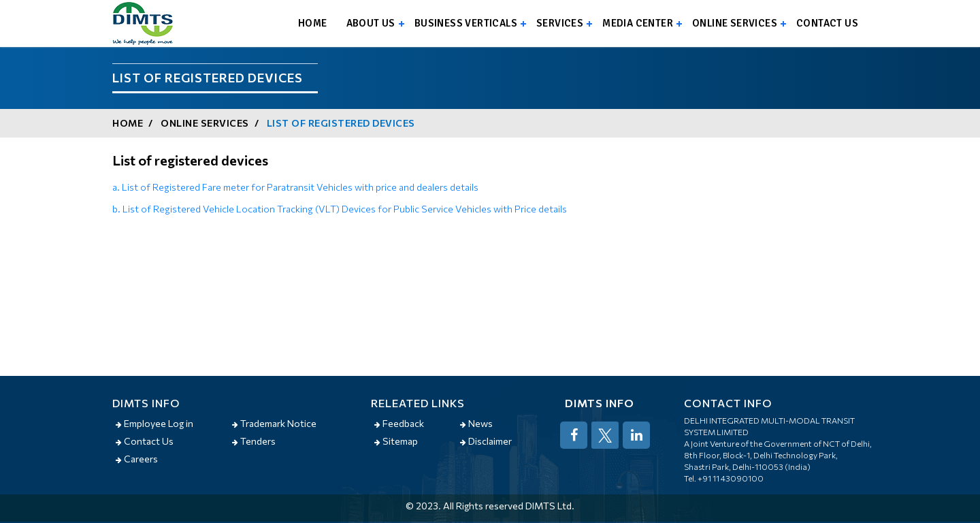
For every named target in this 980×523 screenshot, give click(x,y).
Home (313, 23)
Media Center (638, 23)
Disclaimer (486, 441)
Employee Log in (154, 423)
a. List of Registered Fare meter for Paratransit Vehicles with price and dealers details (295, 187)
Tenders (254, 441)
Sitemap (396, 441)
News (476, 423)
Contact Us (145, 441)
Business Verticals (466, 23)
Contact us (827, 23)
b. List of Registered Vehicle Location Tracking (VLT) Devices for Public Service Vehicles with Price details (340, 209)
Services (560, 23)
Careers (137, 459)
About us (371, 23)
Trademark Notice (274, 423)
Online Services (735, 23)
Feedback (399, 423)
